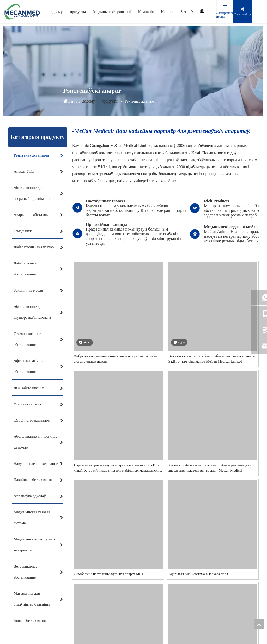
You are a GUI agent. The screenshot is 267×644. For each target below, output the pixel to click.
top (259, 624)
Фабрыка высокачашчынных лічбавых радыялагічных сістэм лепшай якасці (139, 398)
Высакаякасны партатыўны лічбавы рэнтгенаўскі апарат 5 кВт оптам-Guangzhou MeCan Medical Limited (165, 592)
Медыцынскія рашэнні (112, 12)
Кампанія (146, 12)
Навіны (167, 12)
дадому (57, 12)
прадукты (78, 12)
